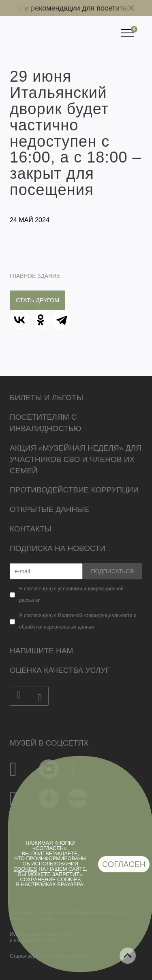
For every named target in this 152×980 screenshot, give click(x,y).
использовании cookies (46, 866)
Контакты (31, 529)
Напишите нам (41, 651)
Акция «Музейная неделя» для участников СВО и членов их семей (76, 459)
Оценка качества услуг (60, 670)
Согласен (124, 864)
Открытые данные (49, 509)
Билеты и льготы (46, 398)
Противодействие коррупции (74, 490)
